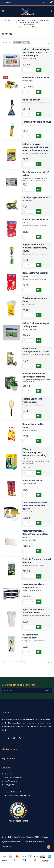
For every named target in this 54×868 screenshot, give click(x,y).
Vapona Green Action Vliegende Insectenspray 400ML (35, 248)
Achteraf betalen (27, 25)
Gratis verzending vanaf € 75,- (27, 22)
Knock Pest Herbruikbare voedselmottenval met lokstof (35, 506)
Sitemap (45, 837)
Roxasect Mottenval (32, 480)
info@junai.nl (10, 785)
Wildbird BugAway (31, 100)
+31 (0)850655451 (11, 781)
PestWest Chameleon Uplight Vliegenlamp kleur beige (35, 534)
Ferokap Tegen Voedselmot (36, 197)
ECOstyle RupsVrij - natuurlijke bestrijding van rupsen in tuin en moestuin (35, 147)
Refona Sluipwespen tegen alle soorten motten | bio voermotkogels (36, 52)
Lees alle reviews (8, 846)
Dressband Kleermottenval (36, 78)
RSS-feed (38, 837)
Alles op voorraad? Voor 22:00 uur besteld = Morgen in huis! (27, 20)
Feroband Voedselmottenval (37, 122)
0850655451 (8, 3)
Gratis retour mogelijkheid (27, 27)
